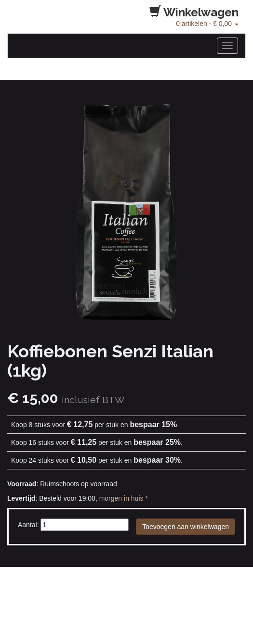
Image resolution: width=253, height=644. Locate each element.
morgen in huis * (124, 498)
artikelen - (207, 24)
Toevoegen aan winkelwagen (186, 527)
